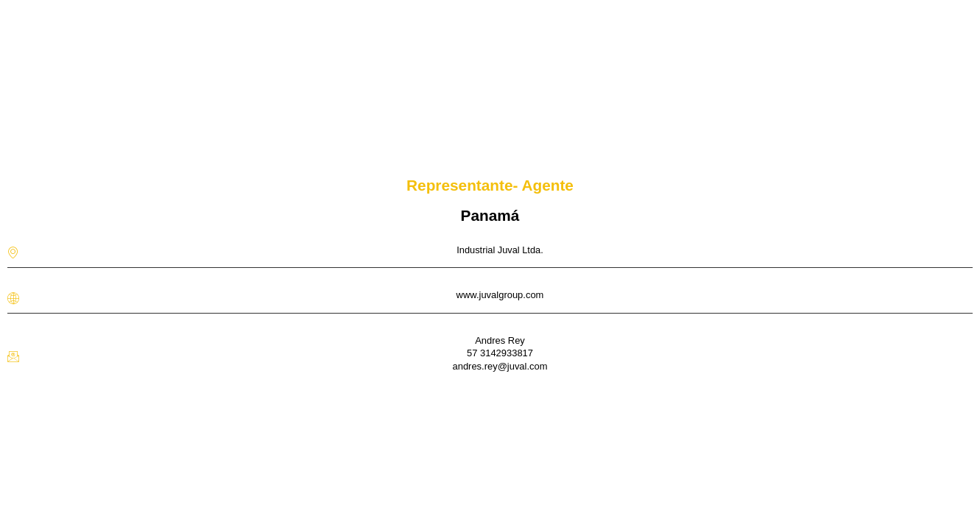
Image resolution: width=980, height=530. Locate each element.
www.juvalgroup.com (500, 295)
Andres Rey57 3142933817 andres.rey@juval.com (500, 353)
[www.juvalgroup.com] (13, 298)
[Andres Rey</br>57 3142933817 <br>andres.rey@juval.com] (13, 356)
